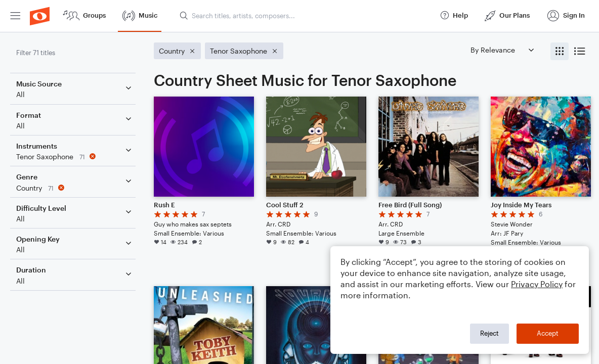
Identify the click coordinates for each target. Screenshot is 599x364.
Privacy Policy (537, 284)
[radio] (560, 51)
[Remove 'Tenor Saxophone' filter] (75, 156)
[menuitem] (15, 16)
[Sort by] (502, 50)
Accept (548, 333)
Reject (489, 333)
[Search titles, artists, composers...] (305, 16)
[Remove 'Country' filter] (75, 188)
